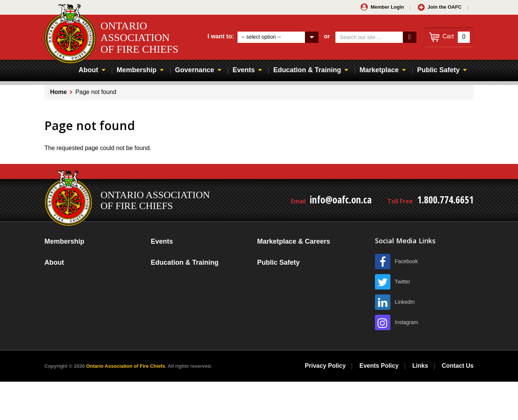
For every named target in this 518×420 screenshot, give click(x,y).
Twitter (403, 282)
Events (244, 70)
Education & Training (307, 70)
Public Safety (438, 70)
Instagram (407, 322)
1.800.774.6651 (445, 200)
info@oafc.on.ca (341, 200)
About (88, 70)
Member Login (387, 7)
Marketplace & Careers (294, 241)
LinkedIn (405, 302)
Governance (195, 70)
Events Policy (379, 366)
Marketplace (379, 70)
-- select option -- (261, 37)
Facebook (406, 261)
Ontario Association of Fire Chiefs (126, 366)
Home (58, 92)
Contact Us (458, 366)
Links (420, 366)
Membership (137, 70)
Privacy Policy (325, 366)
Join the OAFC (445, 7)
